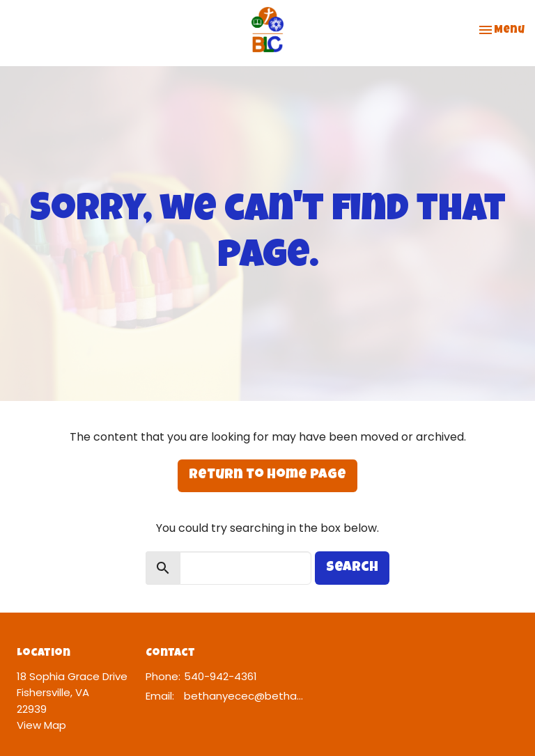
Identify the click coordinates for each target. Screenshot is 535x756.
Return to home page (267, 475)
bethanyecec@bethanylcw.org (244, 696)
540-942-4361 (220, 676)
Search (352, 568)
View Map (41, 725)
